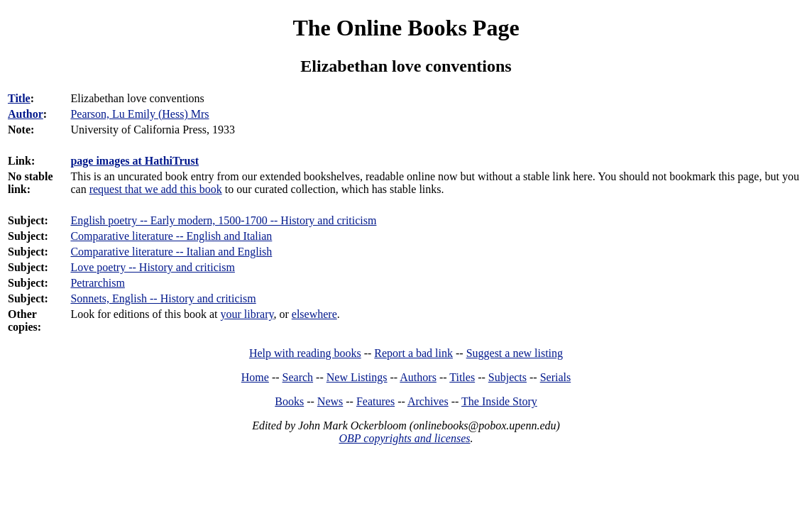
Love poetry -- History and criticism (153, 267)
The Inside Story (499, 401)
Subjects (507, 377)
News (330, 401)
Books (289, 401)
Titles (462, 377)
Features (375, 401)
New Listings (357, 377)
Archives (428, 401)
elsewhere (314, 314)
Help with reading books (305, 353)
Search (298, 377)
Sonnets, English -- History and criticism (163, 298)
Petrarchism (97, 283)
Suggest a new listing (515, 353)
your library (247, 314)
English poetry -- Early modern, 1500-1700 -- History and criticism (223, 220)
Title (19, 98)
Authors (418, 377)
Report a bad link (413, 353)
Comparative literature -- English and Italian (171, 236)
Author (26, 114)
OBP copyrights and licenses (404, 438)
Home (255, 377)
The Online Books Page (406, 28)
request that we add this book (156, 189)
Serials (556, 377)
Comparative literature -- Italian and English (171, 252)
